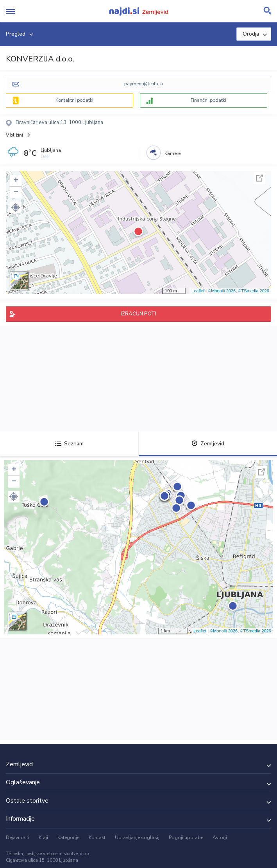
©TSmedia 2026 (254, 291)
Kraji (43, 837)
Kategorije (68, 837)
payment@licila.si (144, 84)
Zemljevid (208, 444)
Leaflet (198, 291)
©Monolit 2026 (222, 291)
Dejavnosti (18, 837)
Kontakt (97, 837)
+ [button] (16, 181)
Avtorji (220, 837)
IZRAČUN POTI (138, 314)
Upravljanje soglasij (137, 837)
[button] (16, 207)
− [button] (16, 193)
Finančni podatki (208, 100)
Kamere (172, 153)
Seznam (69, 444)
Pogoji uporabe (186, 837)
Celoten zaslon (259, 178)
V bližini (14, 135)
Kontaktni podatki (74, 100)
